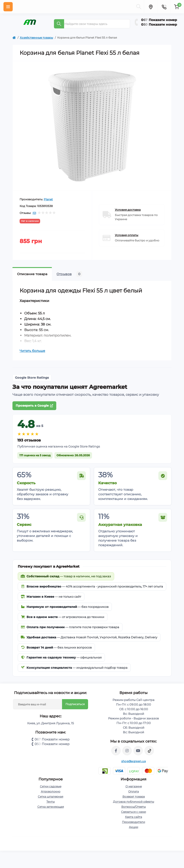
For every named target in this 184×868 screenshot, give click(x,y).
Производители (134, 822)
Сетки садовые (51, 786)
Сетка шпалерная (50, 796)
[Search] (59, 24)
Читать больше (32, 351)
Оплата (134, 791)
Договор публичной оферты (134, 802)
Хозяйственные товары (36, 38)
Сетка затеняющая (51, 807)
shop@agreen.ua (134, 761)
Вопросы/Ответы (134, 807)
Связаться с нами (134, 812)
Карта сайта (134, 817)
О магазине (134, 786)
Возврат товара (134, 796)
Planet (48, 199)
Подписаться (75, 704)
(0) (34, 213)
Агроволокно (51, 791)
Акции (134, 827)
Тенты (50, 802)
